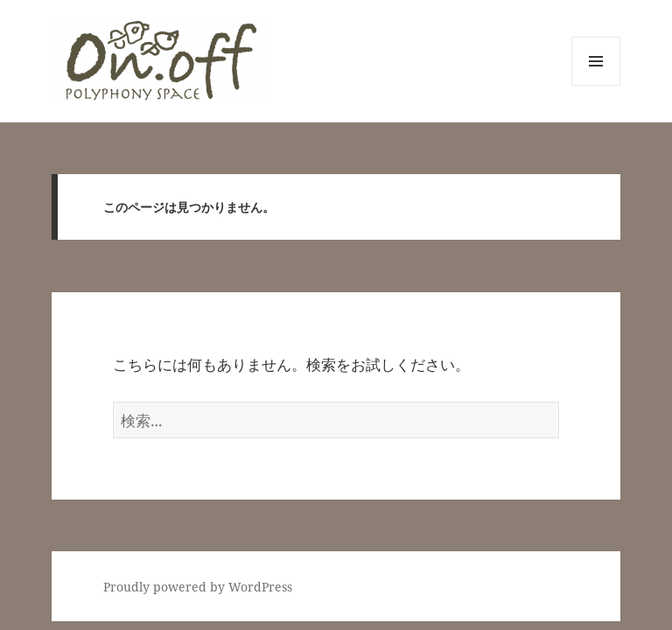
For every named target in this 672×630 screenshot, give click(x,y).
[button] (160, 61)
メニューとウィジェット (596, 85)
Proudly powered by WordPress (198, 587)
